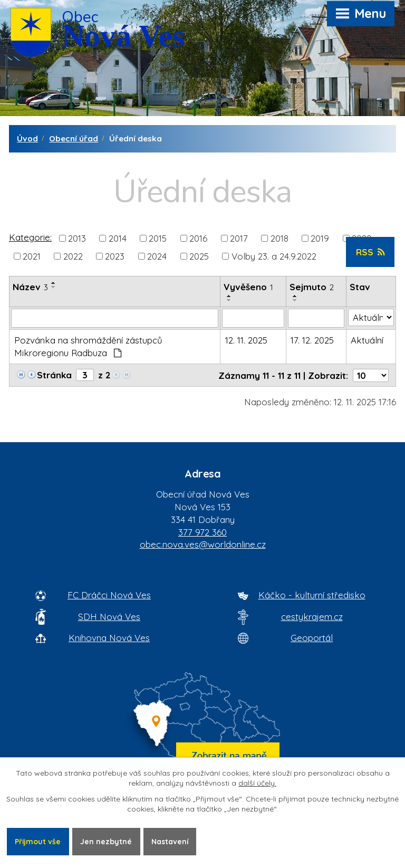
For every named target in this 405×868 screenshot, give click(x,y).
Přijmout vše (38, 841)
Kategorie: (30, 237)
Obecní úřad (74, 139)
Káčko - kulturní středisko (312, 595)
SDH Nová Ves (109, 617)
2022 (73, 256)
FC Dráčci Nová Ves (109, 595)
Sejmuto (312, 287)
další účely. (257, 784)
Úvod (27, 139)
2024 (157, 256)
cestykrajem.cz (312, 617)
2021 (32, 256)
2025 (199, 256)
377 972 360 (202, 532)
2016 (198, 238)
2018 (279, 238)
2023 (115, 256)
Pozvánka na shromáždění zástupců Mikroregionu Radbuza (88, 346)
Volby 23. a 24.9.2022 (274, 256)
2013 (77, 238)
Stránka (54, 375)
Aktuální (367, 340)
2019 (320, 238)
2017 (239, 238)
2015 (158, 238)
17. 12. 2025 (312, 340)
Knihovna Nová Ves (109, 638)
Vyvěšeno (248, 287)
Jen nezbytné (107, 841)
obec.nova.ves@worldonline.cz (203, 544)
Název (30, 287)
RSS (370, 252)
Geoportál (312, 638)
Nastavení (171, 841)
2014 (118, 238)
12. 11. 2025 (246, 340)
